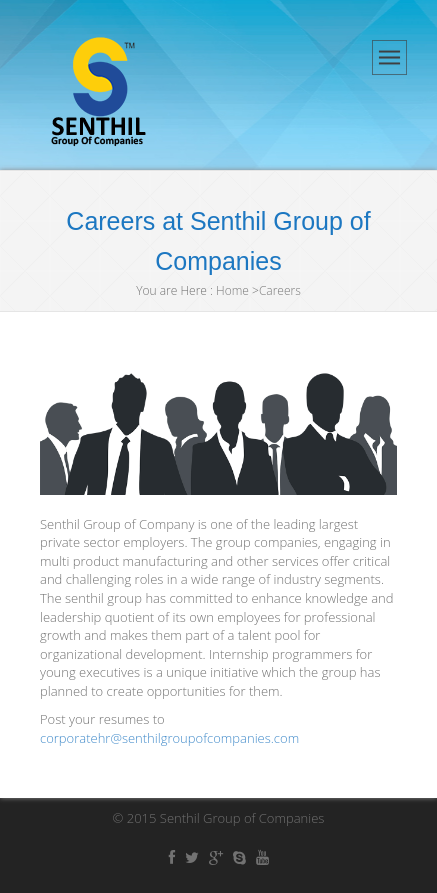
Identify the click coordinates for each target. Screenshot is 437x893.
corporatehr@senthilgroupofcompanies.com (169, 738)
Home (232, 290)
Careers (280, 290)
